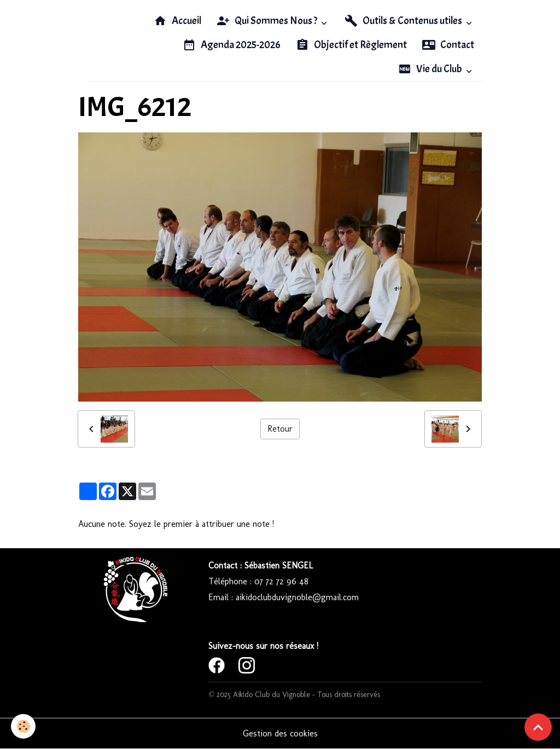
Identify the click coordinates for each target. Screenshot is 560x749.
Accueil (177, 21)
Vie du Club (431, 69)
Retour (280, 429)
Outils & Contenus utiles (404, 21)
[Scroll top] (538, 727)
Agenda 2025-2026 (232, 45)
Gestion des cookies (280, 733)
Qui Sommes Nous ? (268, 21)
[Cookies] (23, 726)
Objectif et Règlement (351, 45)
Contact (448, 45)
